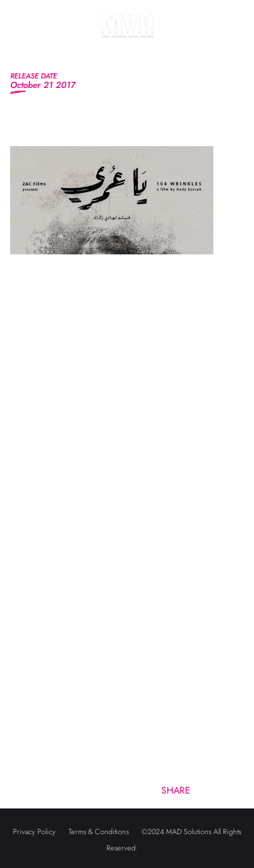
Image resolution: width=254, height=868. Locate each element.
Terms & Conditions (99, 831)
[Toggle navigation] (23, 40)
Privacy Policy (34, 831)
